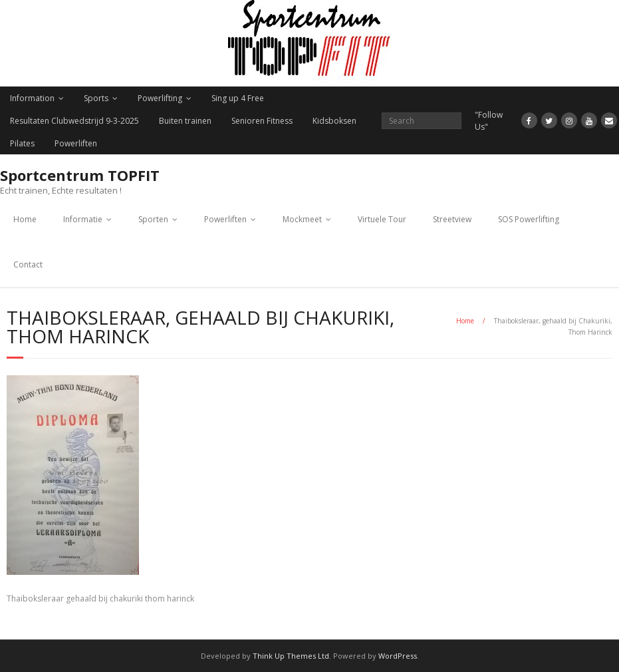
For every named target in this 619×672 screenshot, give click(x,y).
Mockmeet (302, 219)
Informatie (83, 219)
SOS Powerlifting (529, 219)
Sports (96, 98)
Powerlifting (160, 98)
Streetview (452, 219)
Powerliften (76, 143)
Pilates (22, 143)
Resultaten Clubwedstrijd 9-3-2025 (74, 121)
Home (25, 219)
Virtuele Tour (382, 219)
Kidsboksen (334, 121)
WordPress (398, 656)
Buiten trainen (185, 121)
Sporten (153, 219)
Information (32, 98)
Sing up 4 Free (238, 98)
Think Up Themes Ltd (291, 656)
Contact (28, 264)
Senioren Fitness (262, 121)
